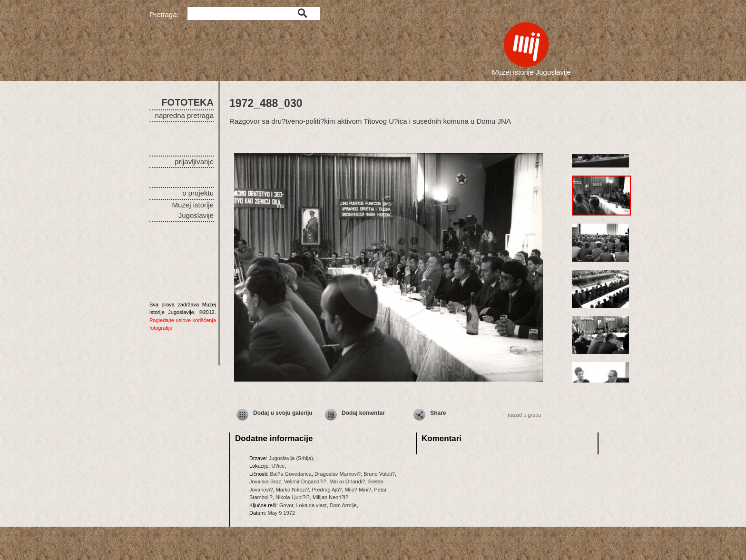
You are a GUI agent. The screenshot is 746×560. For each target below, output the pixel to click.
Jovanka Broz (265, 481)
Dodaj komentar (363, 413)
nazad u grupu (524, 415)
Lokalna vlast (311, 505)
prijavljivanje (194, 162)
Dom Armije (343, 505)
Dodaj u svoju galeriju (283, 413)
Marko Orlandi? (347, 481)
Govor (286, 505)
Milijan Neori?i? (330, 497)
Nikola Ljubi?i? (293, 497)
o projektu (198, 193)
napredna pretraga (184, 115)
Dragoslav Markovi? (338, 474)
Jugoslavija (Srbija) (291, 458)
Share (438, 413)
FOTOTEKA (187, 102)
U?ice (278, 466)
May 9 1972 (281, 513)
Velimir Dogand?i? (305, 481)
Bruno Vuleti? (379, 474)
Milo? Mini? (358, 490)
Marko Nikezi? (293, 490)
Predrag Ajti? (327, 490)
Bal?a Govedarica (290, 474)
